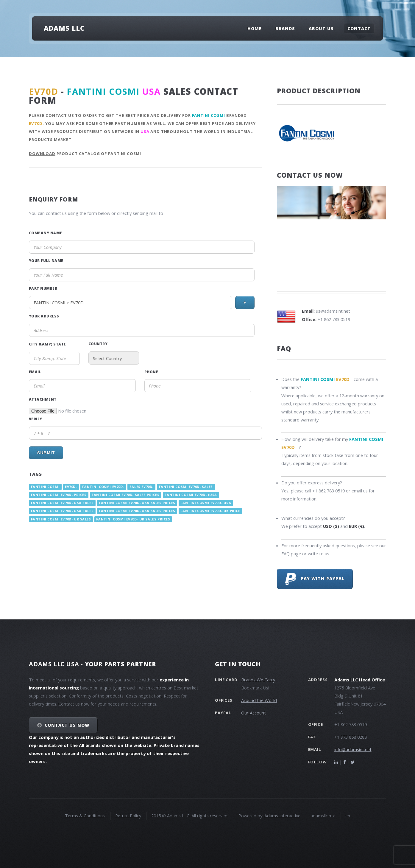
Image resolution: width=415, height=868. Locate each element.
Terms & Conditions (85, 816)
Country (98, 344)
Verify (36, 419)
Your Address (44, 316)
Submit (46, 453)
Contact (359, 28)
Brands (285, 28)
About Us (321, 28)
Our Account (253, 713)
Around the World (259, 700)
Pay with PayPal (315, 579)
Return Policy (128, 816)
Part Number (43, 288)
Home (255, 28)
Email (35, 372)
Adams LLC (64, 28)
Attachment (43, 399)
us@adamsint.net (333, 311)
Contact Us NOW (67, 725)
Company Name (46, 233)
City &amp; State (47, 344)
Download (42, 154)
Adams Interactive (282, 816)
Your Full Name (46, 261)
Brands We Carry (258, 680)
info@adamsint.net (353, 749)
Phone (151, 372)
